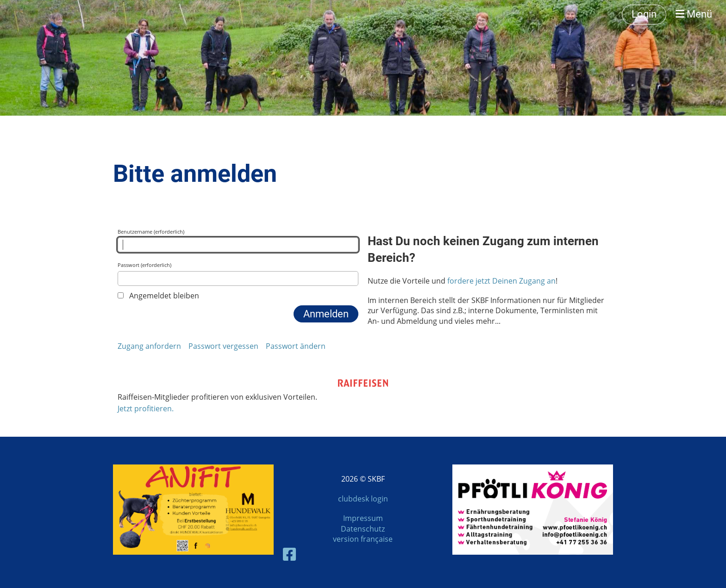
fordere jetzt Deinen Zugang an (501, 281)
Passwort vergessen (223, 346)
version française (363, 539)
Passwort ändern (296, 346)
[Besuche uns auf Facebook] (289, 554)
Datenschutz (363, 529)
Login (644, 14)
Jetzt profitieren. (146, 409)
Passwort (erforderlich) (238, 273)
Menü (694, 14)
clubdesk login (363, 499)
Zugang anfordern (149, 346)
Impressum (363, 518)
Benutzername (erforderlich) (238, 240)
